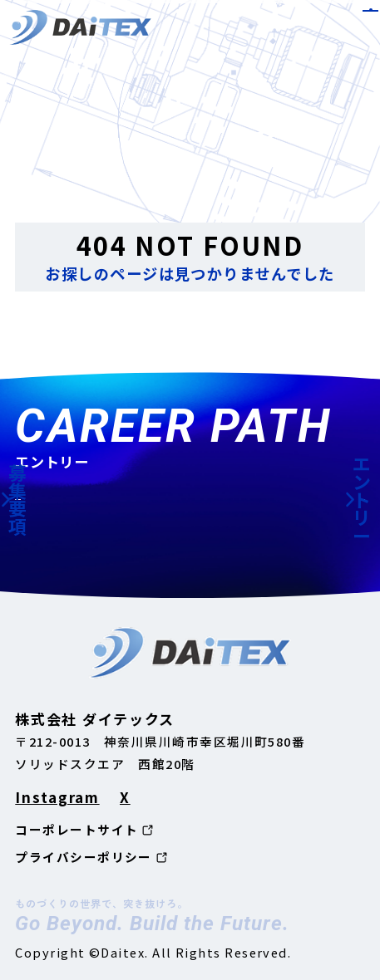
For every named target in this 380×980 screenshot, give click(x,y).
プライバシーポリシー (84, 857)
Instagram (57, 797)
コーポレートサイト (76, 830)
